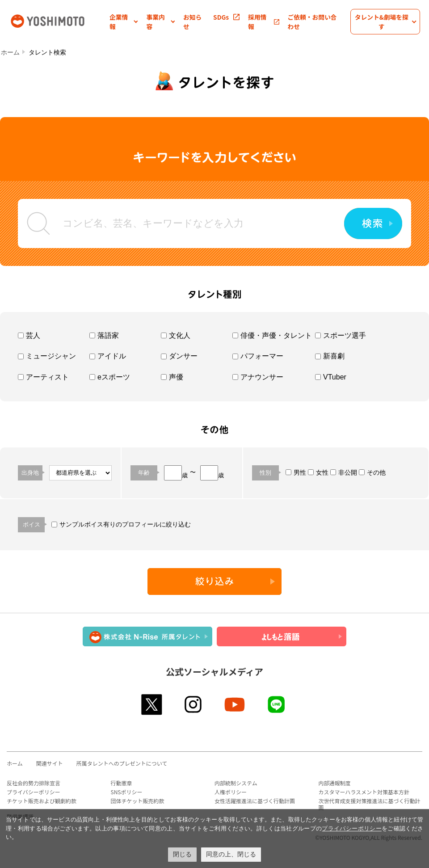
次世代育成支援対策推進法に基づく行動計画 (370, 804)
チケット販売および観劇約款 (42, 801)
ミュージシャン (47, 356)
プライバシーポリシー (34, 792)
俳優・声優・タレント (272, 335)
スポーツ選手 (341, 335)
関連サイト (50, 763)
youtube (235, 704)
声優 (172, 377)
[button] (124, 22)
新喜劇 (330, 356)
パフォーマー (258, 356)
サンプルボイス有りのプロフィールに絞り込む (121, 524)
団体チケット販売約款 (138, 801)
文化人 (176, 335)
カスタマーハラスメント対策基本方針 (364, 792)
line (277, 704)
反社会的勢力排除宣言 (34, 783)
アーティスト (43, 377)
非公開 (344, 472)
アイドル (108, 356)
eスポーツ (110, 377)
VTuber (331, 377)
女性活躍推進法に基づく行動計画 (255, 801)
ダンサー (179, 356)
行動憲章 (122, 783)
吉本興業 (59, 20)
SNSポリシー (127, 792)
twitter (152, 704)
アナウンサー (258, 377)
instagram (194, 704)
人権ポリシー (231, 792)
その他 (372, 472)
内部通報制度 (335, 783)
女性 (318, 472)
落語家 (104, 335)
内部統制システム (236, 783)
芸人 (29, 335)
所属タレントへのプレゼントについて (122, 763)
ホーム (10, 52)
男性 (296, 472)
